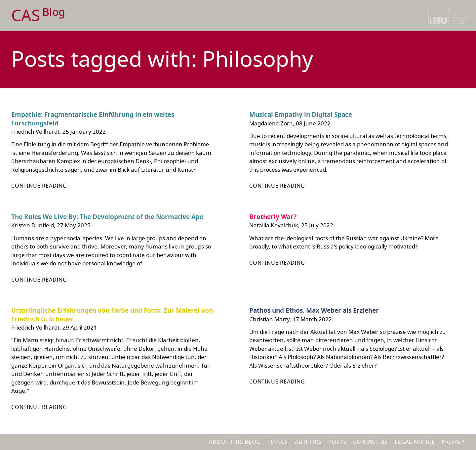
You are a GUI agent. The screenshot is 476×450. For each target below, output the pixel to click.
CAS (38, 16)
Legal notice (415, 442)
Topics (278, 442)
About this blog (235, 442)
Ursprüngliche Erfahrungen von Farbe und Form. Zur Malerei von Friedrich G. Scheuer (112, 315)
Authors (308, 442)
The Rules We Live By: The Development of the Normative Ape (107, 217)
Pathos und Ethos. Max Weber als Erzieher (314, 311)
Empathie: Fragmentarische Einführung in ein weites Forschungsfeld (93, 119)
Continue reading (39, 186)
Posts (337, 442)
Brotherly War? (273, 217)
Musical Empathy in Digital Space (301, 115)
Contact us (370, 442)
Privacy (453, 442)
